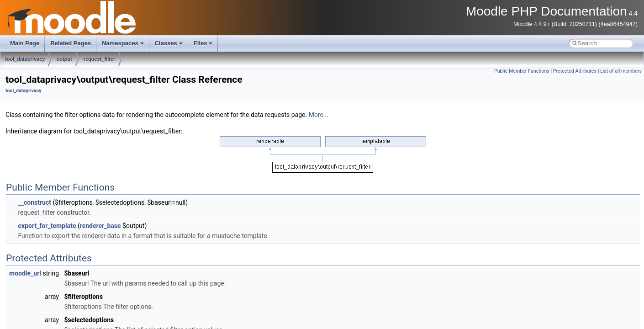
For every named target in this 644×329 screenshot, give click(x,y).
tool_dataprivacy (25, 59)
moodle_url (25, 273)
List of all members (621, 71)
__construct (34, 202)
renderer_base (100, 226)
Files (203, 43)
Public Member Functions (522, 71)
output (64, 59)
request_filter (100, 59)
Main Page (25, 43)
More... (319, 115)
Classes (169, 43)
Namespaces (123, 43)
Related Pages (71, 43)
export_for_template (47, 226)
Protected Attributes (575, 71)
